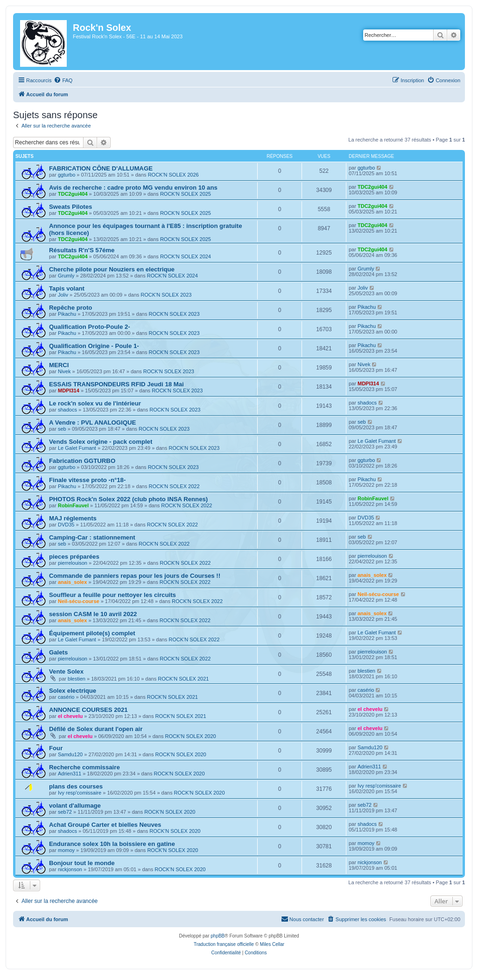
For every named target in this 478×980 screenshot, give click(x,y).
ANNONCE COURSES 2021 (88, 710)
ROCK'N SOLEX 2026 (173, 175)
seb (62, 429)
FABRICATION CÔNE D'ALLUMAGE (101, 168)
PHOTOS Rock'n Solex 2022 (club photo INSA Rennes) (128, 499)
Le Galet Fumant (77, 448)
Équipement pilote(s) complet (92, 633)
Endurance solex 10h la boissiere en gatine (112, 844)
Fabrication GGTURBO (82, 461)
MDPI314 (69, 391)
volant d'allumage (75, 806)
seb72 (65, 812)
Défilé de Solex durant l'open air (96, 729)
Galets (58, 652)
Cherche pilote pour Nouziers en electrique (112, 269)
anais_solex (72, 582)
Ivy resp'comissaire (80, 793)
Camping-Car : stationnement (92, 537)
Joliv (63, 295)
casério (66, 697)
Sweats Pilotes (70, 207)
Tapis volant (67, 288)
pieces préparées (74, 557)
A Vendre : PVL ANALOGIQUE (92, 423)
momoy (66, 850)
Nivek (64, 371)
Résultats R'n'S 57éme (82, 250)
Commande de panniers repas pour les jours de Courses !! (135, 576)
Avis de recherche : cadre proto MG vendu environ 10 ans (133, 188)
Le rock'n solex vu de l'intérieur (95, 403)
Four (56, 748)
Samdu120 (70, 754)
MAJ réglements (73, 518)
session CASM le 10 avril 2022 (93, 614)
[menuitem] (63, 80)
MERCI (59, 365)
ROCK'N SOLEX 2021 (183, 679)
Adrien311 (70, 774)
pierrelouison (73, 563)
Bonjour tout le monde (82, 863)
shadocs (67, 410)
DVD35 (66, 525)
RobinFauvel (73, 505)
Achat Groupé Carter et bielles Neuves (105, 825)
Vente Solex (66, 671)
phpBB (218, 936)
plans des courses (76, 786)
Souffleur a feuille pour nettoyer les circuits (112, 595)
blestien (77, 679)
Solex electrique (73, 691)
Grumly (66, 276)
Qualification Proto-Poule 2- (90, 327)
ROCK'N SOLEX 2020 (191, 736)
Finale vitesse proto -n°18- (87, 480)
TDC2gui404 (73, 194)
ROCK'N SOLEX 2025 (186, 194)
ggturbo (67, 175)
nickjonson (70, 869)
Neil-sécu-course (79, 601)
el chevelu (70, 716)
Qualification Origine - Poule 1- (94, 346)
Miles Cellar (272, 944)
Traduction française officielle (224, 944)
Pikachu (67, 314)
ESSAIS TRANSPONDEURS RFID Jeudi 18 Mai (116, 384)
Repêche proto (70, 308)
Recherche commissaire (84, 767)
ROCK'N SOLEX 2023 (166, 295)
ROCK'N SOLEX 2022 (174, 486)
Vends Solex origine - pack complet (101, 442)
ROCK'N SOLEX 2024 (186, 256)
